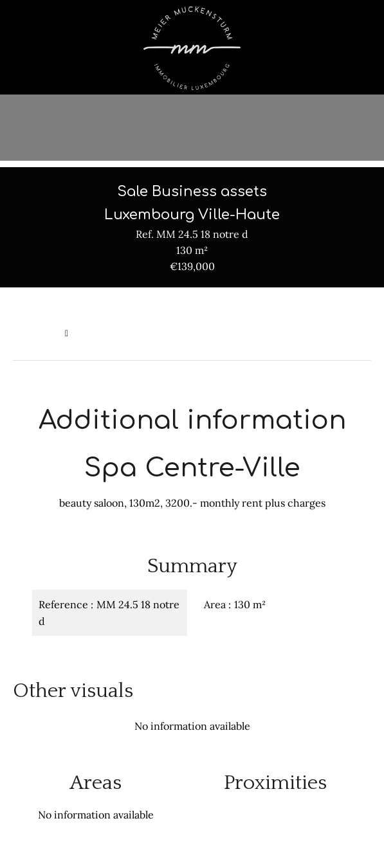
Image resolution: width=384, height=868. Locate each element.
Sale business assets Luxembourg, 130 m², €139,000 (184, 333)
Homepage (36, 333)
